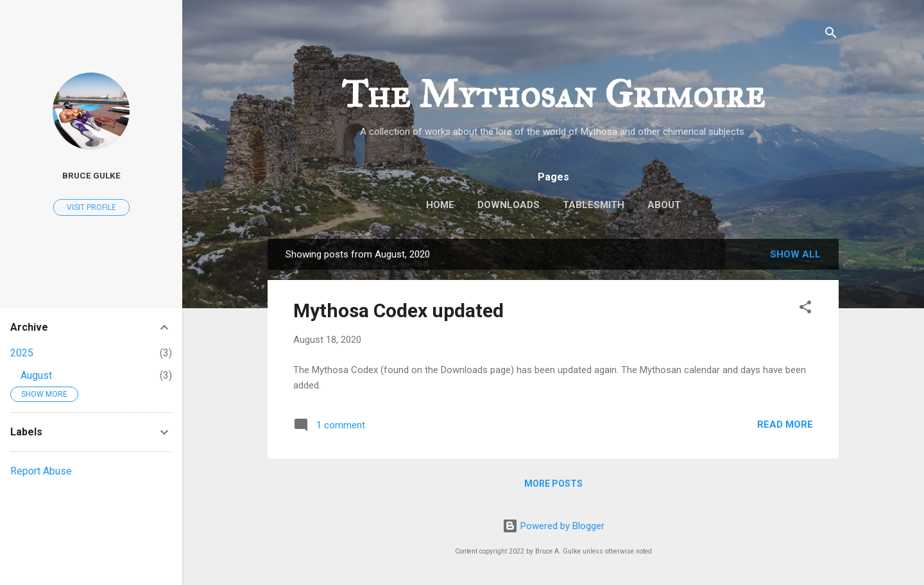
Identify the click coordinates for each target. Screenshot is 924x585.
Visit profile (91, 207)
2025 (22, 353)
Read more (785, 424)
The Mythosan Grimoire (553, 94)
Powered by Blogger (553, 526)
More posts (553, 484)
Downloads (509, 205)
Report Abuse (41, 471)
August (36, 375)
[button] (805, 309)
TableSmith (594, 205)
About (664, 205)
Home (440, 205)
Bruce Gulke (91, 175)
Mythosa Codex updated (398, 310)
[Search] (831, 35)
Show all (795, 254)
